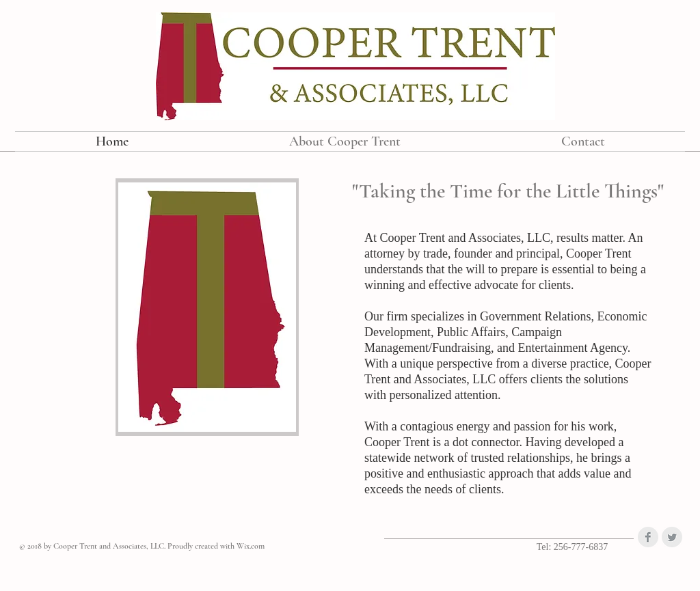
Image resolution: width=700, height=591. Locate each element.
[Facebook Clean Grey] (648, 537)
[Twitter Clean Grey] (672, 537)
